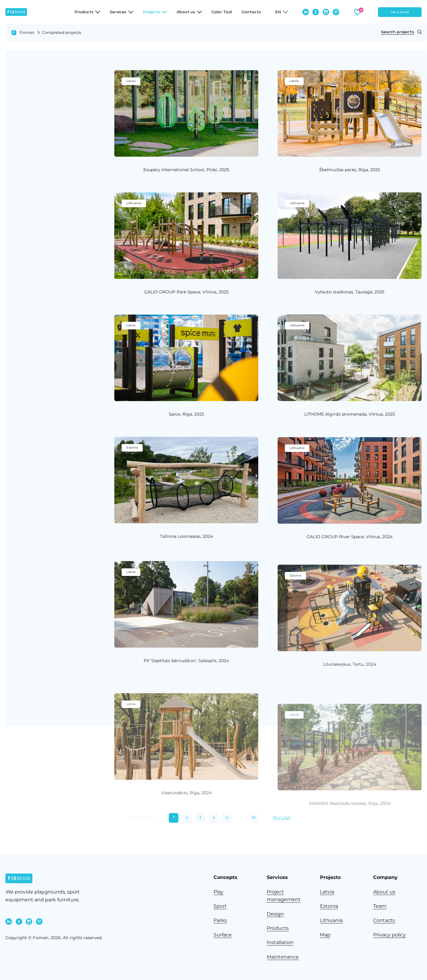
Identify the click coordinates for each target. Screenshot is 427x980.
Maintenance (283, 957)
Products (278, 928)
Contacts (251, 12)
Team (380, 906)
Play (218, 892)
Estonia (329, 906)
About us (384, 892)
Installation (280, 942)
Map (325, 935)
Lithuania (331, 920)
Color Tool (222, 12)
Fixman (27, 33)
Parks (220, 920)
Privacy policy (390, 935)
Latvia (327, 892)
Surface (223, 935)
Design (275, 914)
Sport (220, 906)
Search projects (401, 32)
